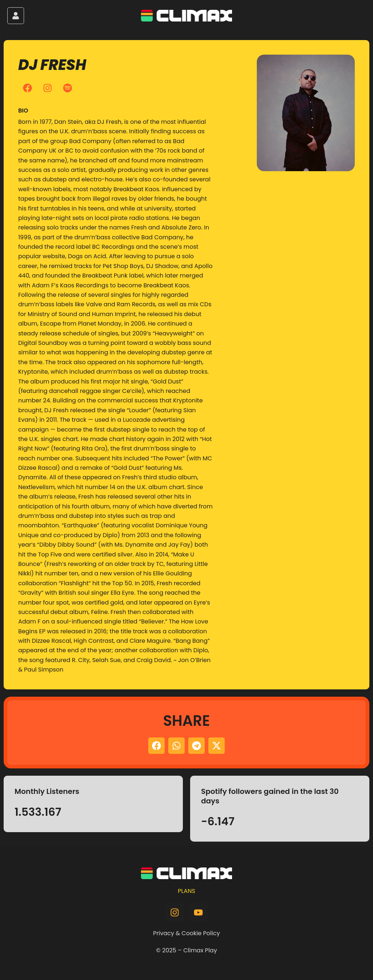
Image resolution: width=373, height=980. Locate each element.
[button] (156, 746)
